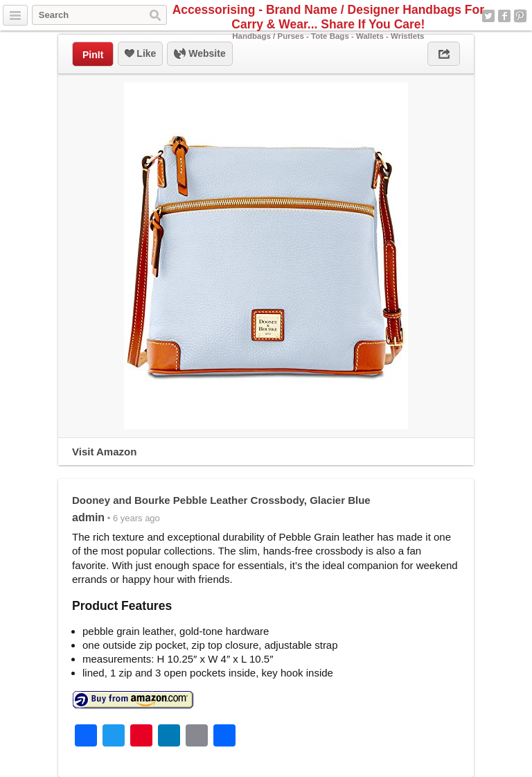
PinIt (93, 55)
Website (199, 54)
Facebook (504, 16)
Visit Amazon (104, 452)
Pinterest (520, 16)
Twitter (488, 16)
